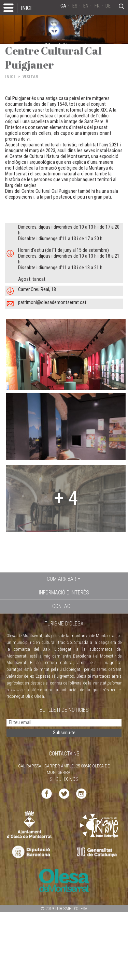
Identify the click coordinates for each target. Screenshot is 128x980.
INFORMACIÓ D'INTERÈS (64, 593)
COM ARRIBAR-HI (64, 579)
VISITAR (30, 77)
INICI (26, 8)
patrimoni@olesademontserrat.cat (52, 302)
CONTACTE (64, 606)
